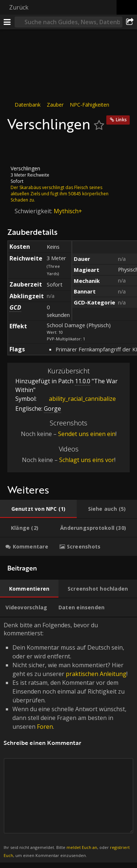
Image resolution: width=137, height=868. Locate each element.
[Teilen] (130, 22)
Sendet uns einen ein (87, 434)
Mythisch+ (68, 211)
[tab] (38, 509)
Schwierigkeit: (34, 211)
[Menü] (7, 22)
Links (121, 120)
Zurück (19, 7)
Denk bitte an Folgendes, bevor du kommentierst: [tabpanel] (68, 740)
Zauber (55, 105)
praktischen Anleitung (96, 674)
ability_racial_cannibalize (77, 399)
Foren (45, 727)
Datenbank (28, 105)
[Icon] (20, 149)
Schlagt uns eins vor (87, 460)
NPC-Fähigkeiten (90, 105)
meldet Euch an (82, 847)
